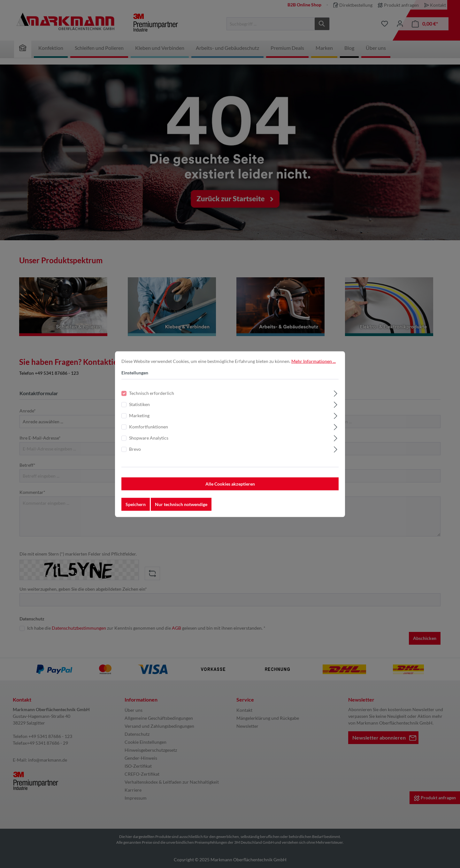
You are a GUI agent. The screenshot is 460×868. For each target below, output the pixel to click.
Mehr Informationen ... (314, 365)
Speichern (136, 508)
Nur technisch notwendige (181, 508)
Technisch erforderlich (152, 397)
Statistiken (139, 408)
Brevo (135, 453)
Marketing (139, 420)
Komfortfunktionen (149, 431)
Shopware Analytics (149, 442)
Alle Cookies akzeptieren (230, 488)
